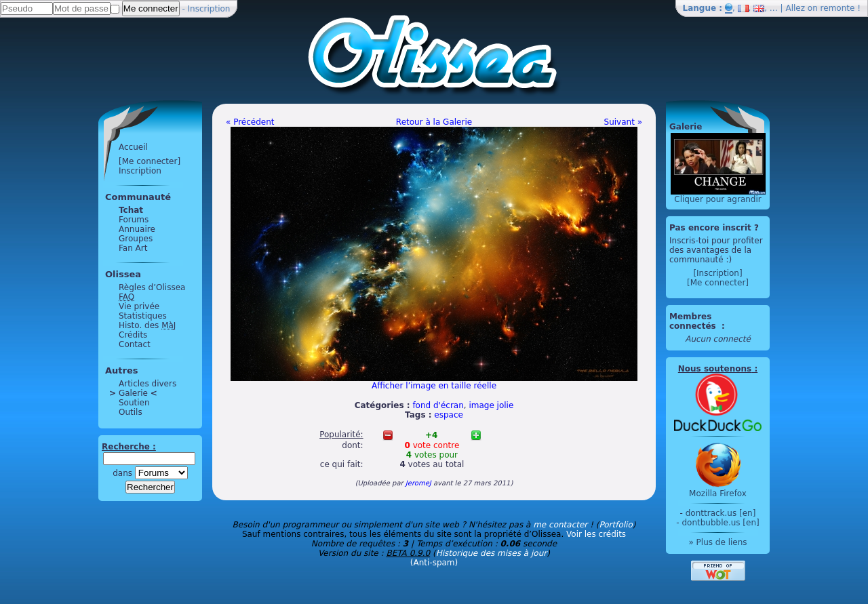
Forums (134, 220)
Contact (135, 344)
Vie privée (139, 306)
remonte (838, 8)
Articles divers (147, 384)
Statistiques (143, 316)
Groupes (136, 239)
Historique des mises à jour (492, 553)
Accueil (133, 147)
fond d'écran (438, 405)
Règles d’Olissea (152, 287)
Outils (131, 412)
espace (449, 415)
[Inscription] (717, 273)
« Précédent (250, 122)
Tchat (131, 210)
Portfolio (615, 525)
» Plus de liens (717, 542)
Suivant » (623, 122)
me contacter (560, 525)
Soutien (134, 403)
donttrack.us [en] (721, 513)
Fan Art (133, 248)
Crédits (133, 335)
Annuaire (137, 229)
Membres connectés (694, 321)
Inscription (209, 9)
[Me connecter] (150, 161)
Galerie (133, 393)
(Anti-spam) (434, 563)
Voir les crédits (596, 534)
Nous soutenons (715, 369)
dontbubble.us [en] (720, 523)
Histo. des (147, 325)
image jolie (491, 405)
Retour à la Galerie (434, 122)
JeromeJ (418, 483)
